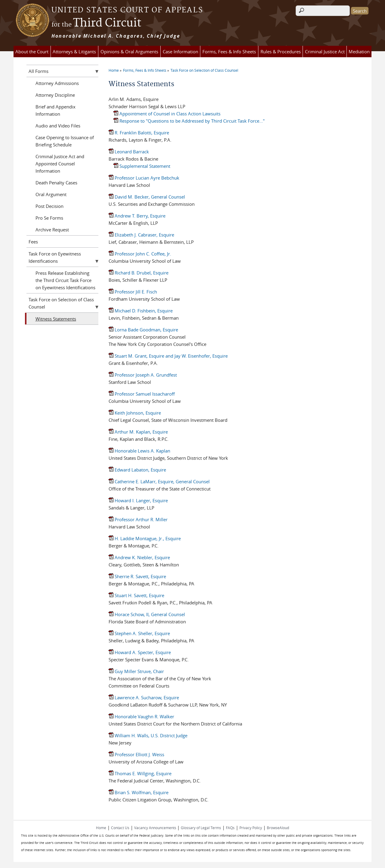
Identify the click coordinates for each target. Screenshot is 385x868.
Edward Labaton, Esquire (137, 470)
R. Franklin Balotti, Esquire (139, 133)
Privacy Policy (251, 828)
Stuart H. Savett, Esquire (136, 595)
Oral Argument (51, 194)
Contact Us (120, 828)
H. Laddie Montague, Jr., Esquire (145, 538)
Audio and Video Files (58, 126)
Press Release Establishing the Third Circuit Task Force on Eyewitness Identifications (65, 280)
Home (114, 70)
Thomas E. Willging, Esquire (140, 773)
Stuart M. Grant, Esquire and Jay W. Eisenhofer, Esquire (168, 356)
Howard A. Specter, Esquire (140, 652)
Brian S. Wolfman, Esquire (139, 792)
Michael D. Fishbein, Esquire (141, 311)
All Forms (38, 71)
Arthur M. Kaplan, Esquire (138, 432)
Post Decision (49, 206)
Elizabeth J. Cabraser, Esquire (141, 235)
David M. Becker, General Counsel (147, 197)
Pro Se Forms (49, 218)
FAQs (230, 828)
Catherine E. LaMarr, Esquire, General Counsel (159, 481)
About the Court (32, 52)
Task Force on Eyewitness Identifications (55, 257)
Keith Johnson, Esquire (135, 413)
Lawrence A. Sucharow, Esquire (144, 697)
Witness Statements (56, 319)
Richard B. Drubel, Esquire (139, 273)
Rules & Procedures (281, 52)
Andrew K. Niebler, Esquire (139, 557)
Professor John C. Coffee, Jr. (140, 254)
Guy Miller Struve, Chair (136, 671)
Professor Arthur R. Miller (138, 519)
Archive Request (52, 230)
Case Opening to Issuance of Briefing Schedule (65, 141)
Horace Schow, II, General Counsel (147, 614)
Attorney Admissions (57, 83)
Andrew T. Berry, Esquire (137, 216)
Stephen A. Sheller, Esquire (139, 633)
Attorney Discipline (55, 95)
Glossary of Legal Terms (201, 828)
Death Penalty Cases (56, 183)
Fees (33, 242)
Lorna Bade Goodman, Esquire (143, 330)
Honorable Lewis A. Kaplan (139, 451)
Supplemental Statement (142, 166)
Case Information (180, 52)
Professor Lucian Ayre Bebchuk (144, 178)
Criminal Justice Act (325, 52)
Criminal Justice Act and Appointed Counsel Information (60, 164)
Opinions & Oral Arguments (129, 52)
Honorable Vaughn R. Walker (141, 716)
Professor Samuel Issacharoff (142, 394)
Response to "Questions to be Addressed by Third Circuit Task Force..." (189, 121)
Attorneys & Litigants (74, 52)
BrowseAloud (278, 828)
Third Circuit (96, 23)
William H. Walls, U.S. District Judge (148, 735)
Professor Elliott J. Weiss (136, 754)
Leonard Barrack (129, 152)
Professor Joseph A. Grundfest (143, 375)
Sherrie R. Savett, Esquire (137, 576)
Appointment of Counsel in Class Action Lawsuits (167, 114)
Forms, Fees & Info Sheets (229, 52)
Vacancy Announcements (156, 828)
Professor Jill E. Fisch (133, 292)
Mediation (359, 52)
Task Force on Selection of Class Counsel (204, 70)
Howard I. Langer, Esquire (138, 500)
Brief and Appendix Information (55, 110)
